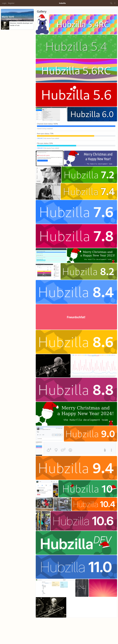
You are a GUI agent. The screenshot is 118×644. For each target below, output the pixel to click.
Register (11, 3)
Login (4, 3)
